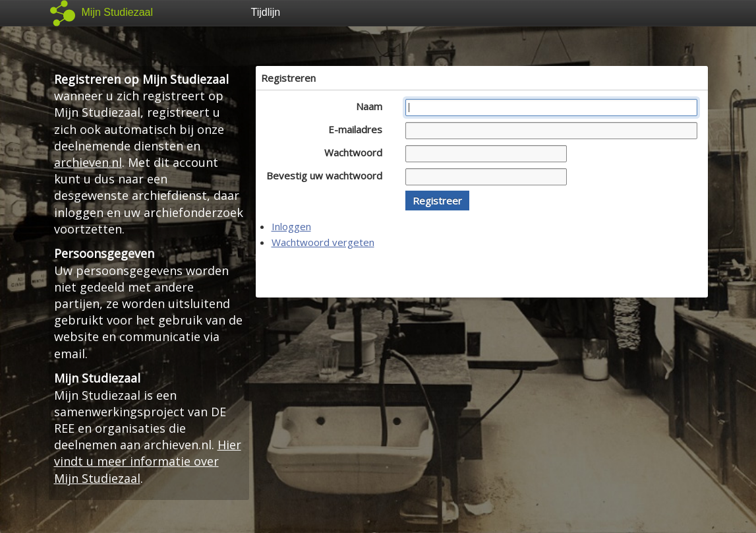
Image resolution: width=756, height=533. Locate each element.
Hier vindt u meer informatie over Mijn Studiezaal (148, 461)
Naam (373, 106)
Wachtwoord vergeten (323, 242)
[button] (437, 201)
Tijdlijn (266, 12)
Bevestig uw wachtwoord (328, 175)
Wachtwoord (357, 152)
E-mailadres (359, 129)
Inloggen (291, 226)
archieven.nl (88, 162)
